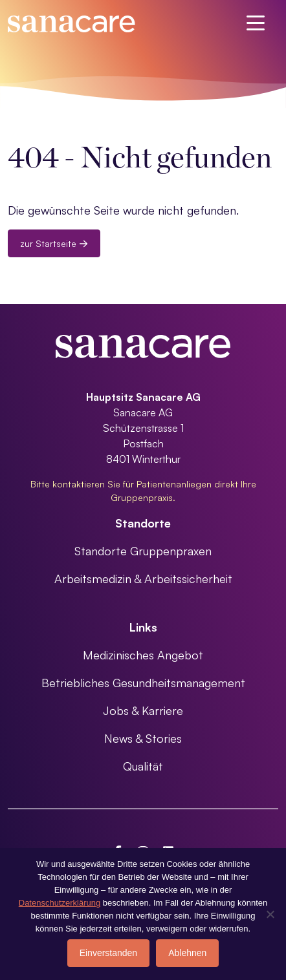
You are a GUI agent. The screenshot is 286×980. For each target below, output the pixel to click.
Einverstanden (109, 953)
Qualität (143, 766)
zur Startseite (54, 243)
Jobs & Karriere (143, 710)
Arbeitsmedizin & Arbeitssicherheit (143, 579)
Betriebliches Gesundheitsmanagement (143, 683)
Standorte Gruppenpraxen (143, 551)
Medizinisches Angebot (143, 655)
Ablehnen (187, 953)
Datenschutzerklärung (60, 903)
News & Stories (143, 738)
